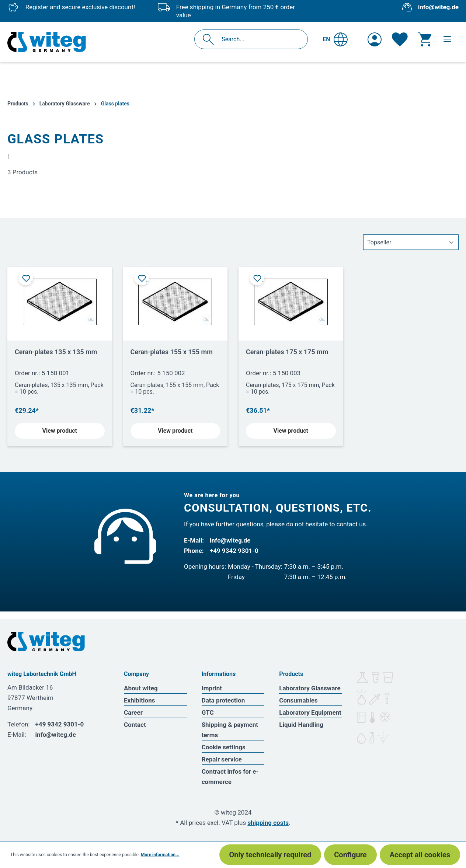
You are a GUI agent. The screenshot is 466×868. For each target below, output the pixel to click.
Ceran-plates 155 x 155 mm (172, 352)
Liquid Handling (301, 725)
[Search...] (259, 39)
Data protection (223, 700)
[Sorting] (411, 242)
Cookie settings (224, 747)
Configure (350, 855)
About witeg (141, 688)
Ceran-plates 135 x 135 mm (56, 352)
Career (133, 712)
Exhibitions (139, 700)
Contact (135, 725)
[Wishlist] (400, 39)
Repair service (222, 759)
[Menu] (447, 39)
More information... (160, 855)
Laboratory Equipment (310, 712)
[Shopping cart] (425, 39)
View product (60, 431)
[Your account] (375, 39)
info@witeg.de (438, 7)
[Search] (210, 39)
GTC (208, 712)
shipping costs (268, 823)
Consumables (298, 700)
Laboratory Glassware (310, 688)
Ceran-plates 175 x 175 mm (287, 352)
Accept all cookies (420, 855)
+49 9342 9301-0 (234, 551)
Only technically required (270, 855)
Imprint (212, 688)
